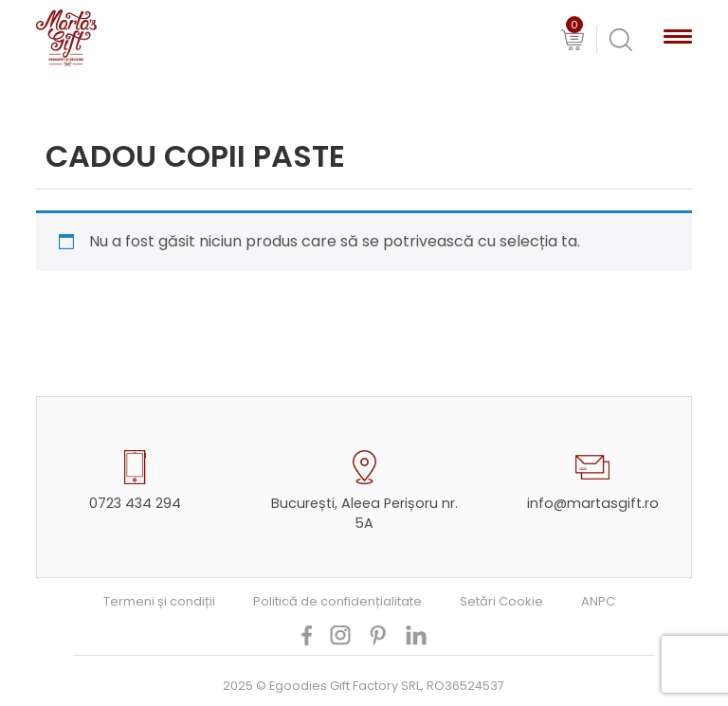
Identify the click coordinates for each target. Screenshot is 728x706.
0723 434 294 (135, 503)
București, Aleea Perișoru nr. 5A (364, 513)
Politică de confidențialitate (337, 601)
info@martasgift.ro (593, 503)
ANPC (598, 601)
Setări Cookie (501, 601)
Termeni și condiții (159, 601)
